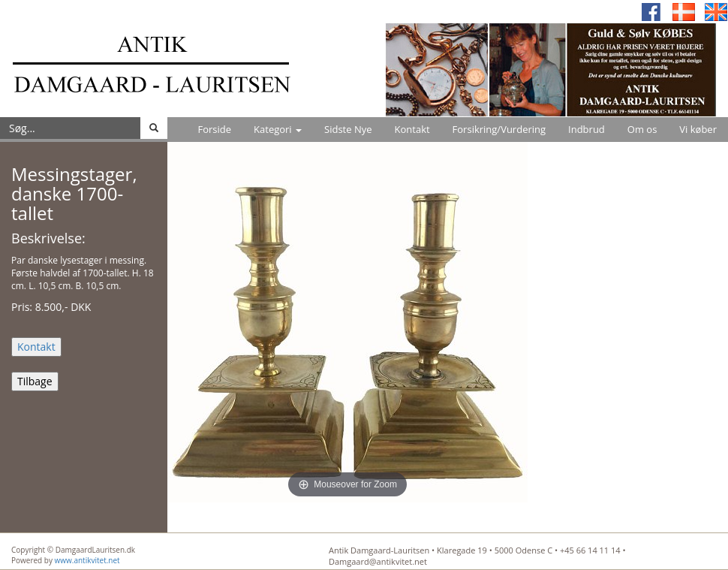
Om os (642, 129)
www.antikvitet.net (87, 560)
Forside (214, 129)
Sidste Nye (348, 129)
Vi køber (698, 129)
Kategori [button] (278, 129)
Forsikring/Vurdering (499, 129)
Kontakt (412, 129)
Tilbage (35, 381)
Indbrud (587, 129)
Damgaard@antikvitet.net (378, 561)
